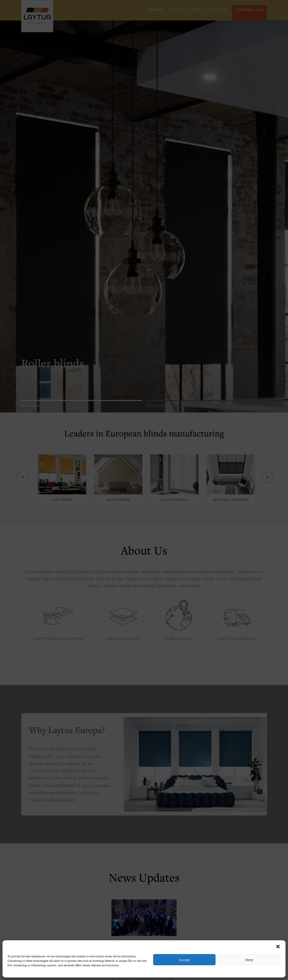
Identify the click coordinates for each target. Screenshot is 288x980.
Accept (184, 960)
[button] (278, 947)
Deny (249, 960)
